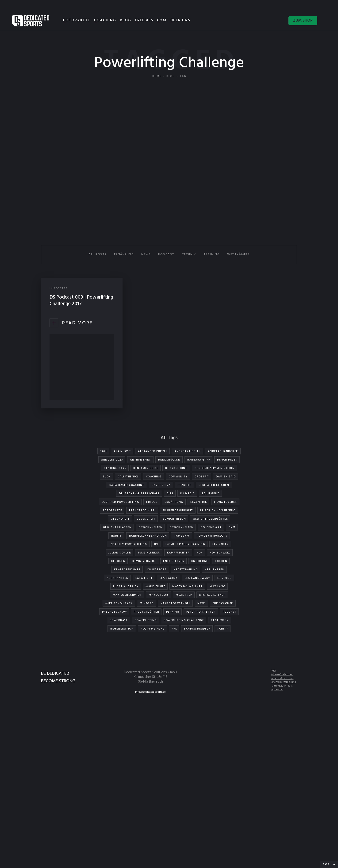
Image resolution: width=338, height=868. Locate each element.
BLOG (126, 20)
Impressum (277, 690)
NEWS (146, 255)
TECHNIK (189, 255)
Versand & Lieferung (282, 678)
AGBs (273, 671)
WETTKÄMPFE (238, 255)
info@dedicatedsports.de (150, 692)
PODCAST (166, 255)
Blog (171, 76)
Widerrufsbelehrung (282, 675)
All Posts (98, 255)
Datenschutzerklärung (283, 682)
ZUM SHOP (303, 21)
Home (157, 76)
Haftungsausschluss (282, 686)
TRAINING (212, 255)
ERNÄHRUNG (124, 255)
